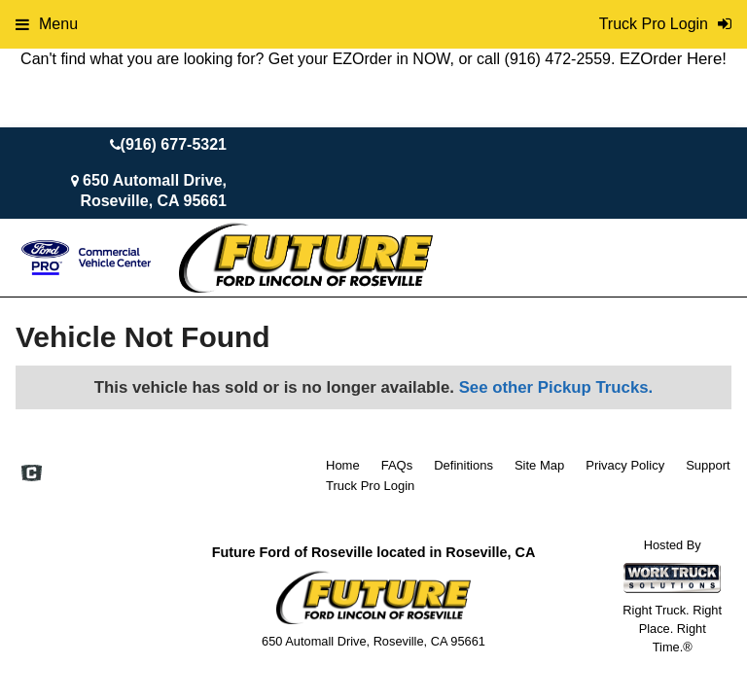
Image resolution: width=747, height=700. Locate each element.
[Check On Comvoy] (32, 474)
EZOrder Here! (673, 59)
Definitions (463, 465)
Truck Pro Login (370, 486)
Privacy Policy (625, 465)
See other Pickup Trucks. (556, 387)
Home (343, 465)
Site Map (539, 465)
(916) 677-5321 (174, 144)
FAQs (397, 465)
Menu (47, 24)
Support (708, 465)
